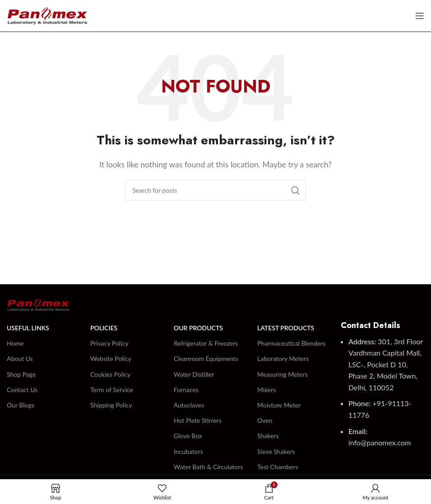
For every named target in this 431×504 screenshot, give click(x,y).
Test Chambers (278, 467)
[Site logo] (47, 15)
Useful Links (28, 328)
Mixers (266, 390)
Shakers (268, 436)
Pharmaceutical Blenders (291, 343)
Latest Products (286, 328)
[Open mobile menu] (420, 16)
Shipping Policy (111, 405)
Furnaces (186, 390)
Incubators (188, 451)
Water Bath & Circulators (208, 467)
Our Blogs (21, 405)
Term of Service (112, 390)
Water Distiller (194, 374)
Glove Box (188, 436)
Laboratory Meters (283, 358)
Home (15, 343)
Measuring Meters (283, 374)
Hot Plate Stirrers (198, 420)
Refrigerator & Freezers (206, 343)
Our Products (198, 328)
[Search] (216, 190)
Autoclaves (189, 405)
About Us (20, 358)
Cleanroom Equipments (206, 358)
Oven (265, 420)
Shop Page (21, 374)
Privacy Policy (109, 343)
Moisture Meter (279, 405)
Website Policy (111, 358)
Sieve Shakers (276, 451)
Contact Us (22, 390)
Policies (104, 328)
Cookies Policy (110, 374)
